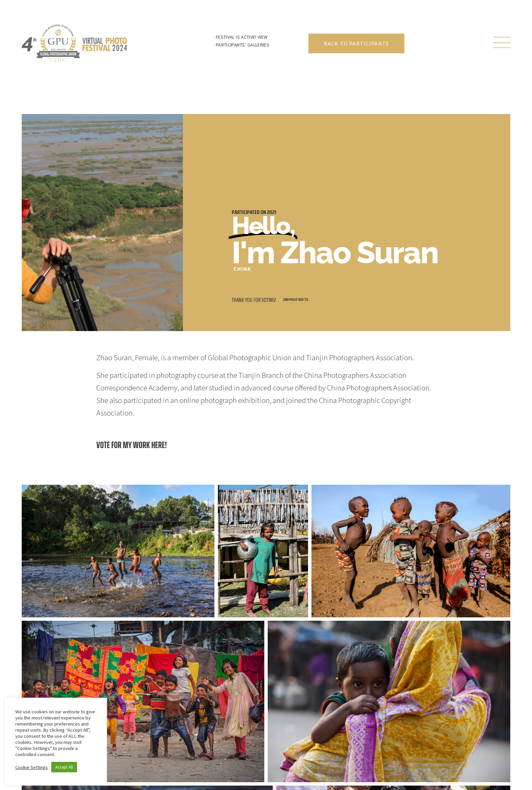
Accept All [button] (64, 767)
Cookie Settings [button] (32, 767)
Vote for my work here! (132, 445)
